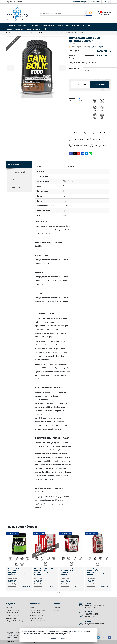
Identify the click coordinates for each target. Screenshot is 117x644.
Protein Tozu (21, 25)
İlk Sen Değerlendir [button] (99, 47)
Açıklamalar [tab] (14, 164)
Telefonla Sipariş (77, 139)
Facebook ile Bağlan (80, 2)
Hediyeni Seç (74, 68)
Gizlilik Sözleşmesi (13, 610)
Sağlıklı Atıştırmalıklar (15, 29)
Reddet (54, 638)
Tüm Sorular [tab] (15, 188)
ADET (85, 84)
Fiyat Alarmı (93, 139)
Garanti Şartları (12, 613)
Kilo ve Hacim (88, 25)
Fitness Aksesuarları (34, 29)
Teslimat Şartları (12, 616)
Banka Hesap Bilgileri (38, 621)
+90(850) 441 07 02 (93, 614)
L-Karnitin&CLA (63, 25)
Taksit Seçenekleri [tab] (17, 172)
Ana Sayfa (11, 25)
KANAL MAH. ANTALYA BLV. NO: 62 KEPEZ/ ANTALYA (96, 607)
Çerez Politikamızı (52, 634)
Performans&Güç (48, 25)
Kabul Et (64, 638)
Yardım (33, 608)
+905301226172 (91, 617)
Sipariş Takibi (35, 613)
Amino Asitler (34, 25)
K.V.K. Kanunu (11, 608)
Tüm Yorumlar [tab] (16, 180)
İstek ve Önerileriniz (38, 610)
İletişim (57, 610)
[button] (57, 593)
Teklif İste (75, 133)
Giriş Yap (106, 2)
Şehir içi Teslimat (36, 618)
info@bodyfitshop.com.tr (95, 624)
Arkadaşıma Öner (98, 146)
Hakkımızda (58, 608)
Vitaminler (76, 25)
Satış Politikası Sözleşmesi (16, 621)
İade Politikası (11, 618)
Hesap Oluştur (96, 2)
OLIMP (79, 98)
